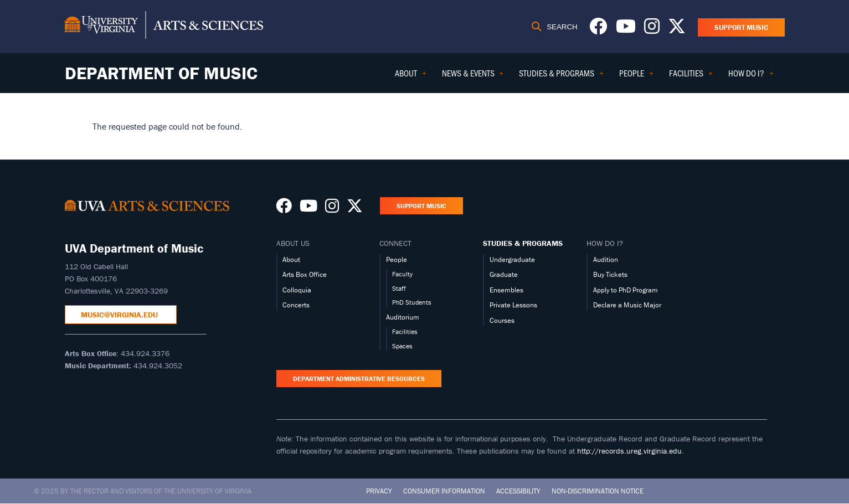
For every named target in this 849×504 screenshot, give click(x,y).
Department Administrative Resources (359, 379)
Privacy (379, 491)
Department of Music (161, 73)
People (397, 259)
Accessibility (518, 491)
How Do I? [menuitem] (751, 77)
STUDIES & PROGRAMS (523, 243)
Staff (399, 288)
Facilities (405, 331)
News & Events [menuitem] (473, 77)
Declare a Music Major (627, 305)
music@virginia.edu (120, 315)
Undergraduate (512, 259)
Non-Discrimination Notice (598, 491)
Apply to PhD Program (626, 290)
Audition (606, 259)
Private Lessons (513, 305)
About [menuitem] (411, 77)
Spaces (402, 346)
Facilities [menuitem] (691, 77)
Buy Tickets (610, 274)
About (291, 259)
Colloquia (297, 290)
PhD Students (412, 302)
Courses (502, 320)
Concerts (296, 305)
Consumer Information (444, 491)
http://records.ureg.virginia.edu (629, 451)
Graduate (504, 274)
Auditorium (403, 317)
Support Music (741, 27)
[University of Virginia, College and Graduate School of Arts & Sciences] (164, 27)
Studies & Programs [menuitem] (561, 77)
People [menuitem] (636, 77)
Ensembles (506, 290)
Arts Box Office (305, 274)
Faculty (402, 274)
